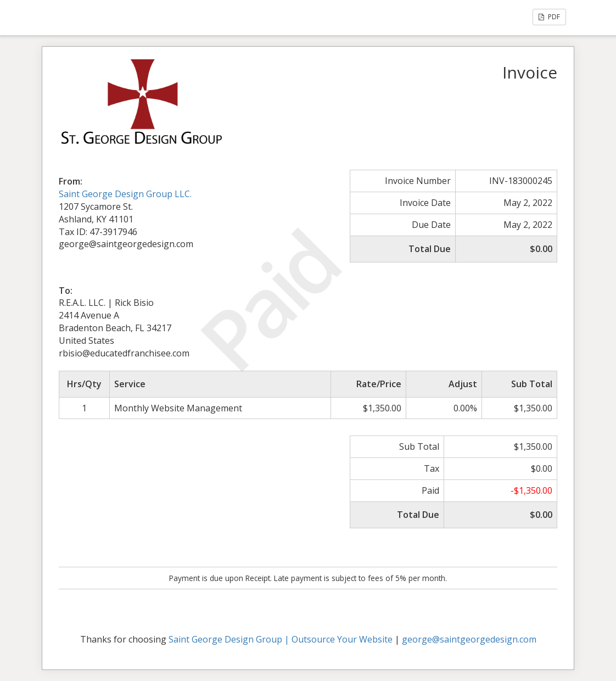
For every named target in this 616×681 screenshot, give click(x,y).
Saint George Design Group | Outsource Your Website (281, 639)
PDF (549, 17)
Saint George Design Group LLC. (125, 194)
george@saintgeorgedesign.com (469, 639)
